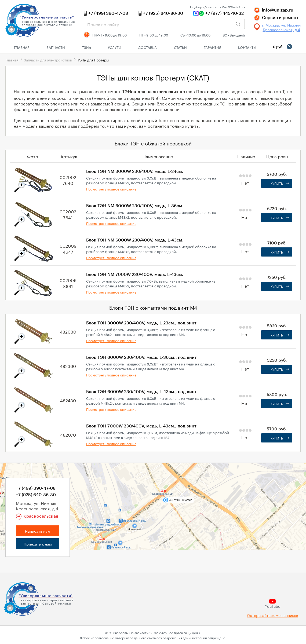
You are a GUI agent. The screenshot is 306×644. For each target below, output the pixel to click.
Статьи (180, 47)
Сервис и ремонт (280, 18)
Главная (22, 47)
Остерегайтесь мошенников (272, 615)
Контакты (247, 47)
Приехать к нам (38, 544)
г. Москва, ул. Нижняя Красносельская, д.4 (281, 27)
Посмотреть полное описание (111, 189)
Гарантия (212, 47)
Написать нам (38, 531)
